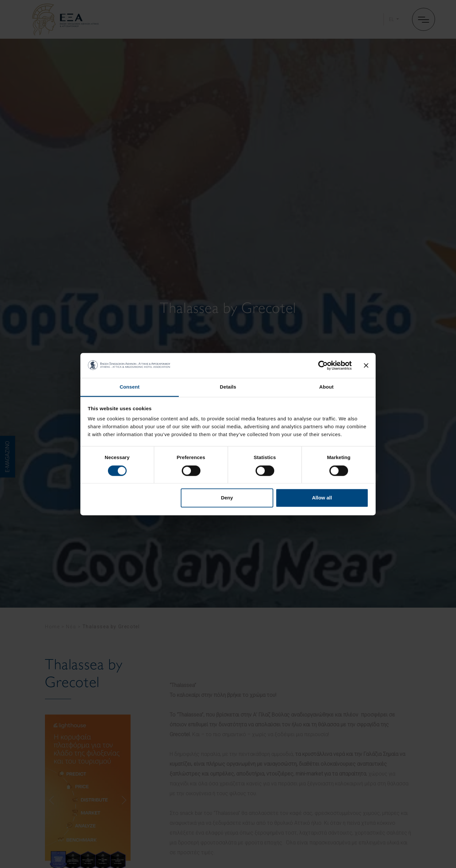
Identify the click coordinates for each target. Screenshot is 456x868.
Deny (227, 498)
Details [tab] (228, 387)
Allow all (322, 498)
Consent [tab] (130, 387)
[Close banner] (366, 365)
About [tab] (326, 387)
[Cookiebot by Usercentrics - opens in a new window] (323, 365)
